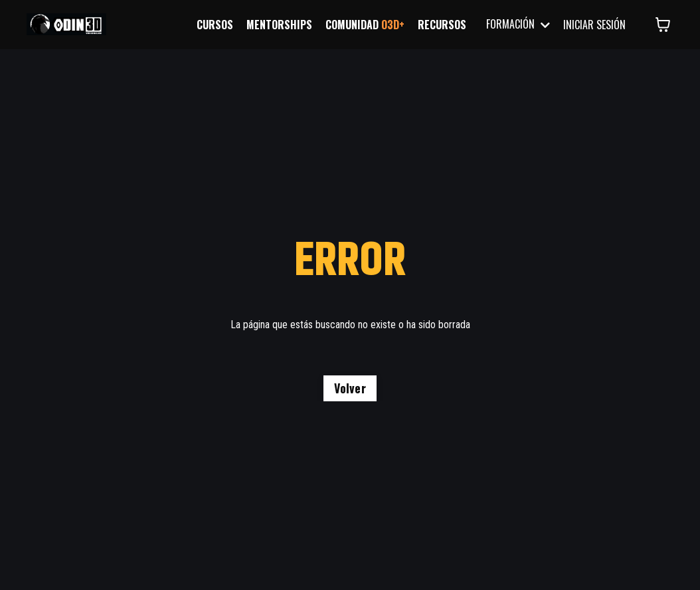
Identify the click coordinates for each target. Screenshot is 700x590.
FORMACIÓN (518, 24)
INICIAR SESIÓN (594, 25)
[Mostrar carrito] (663, 25)
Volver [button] (350, 388)
